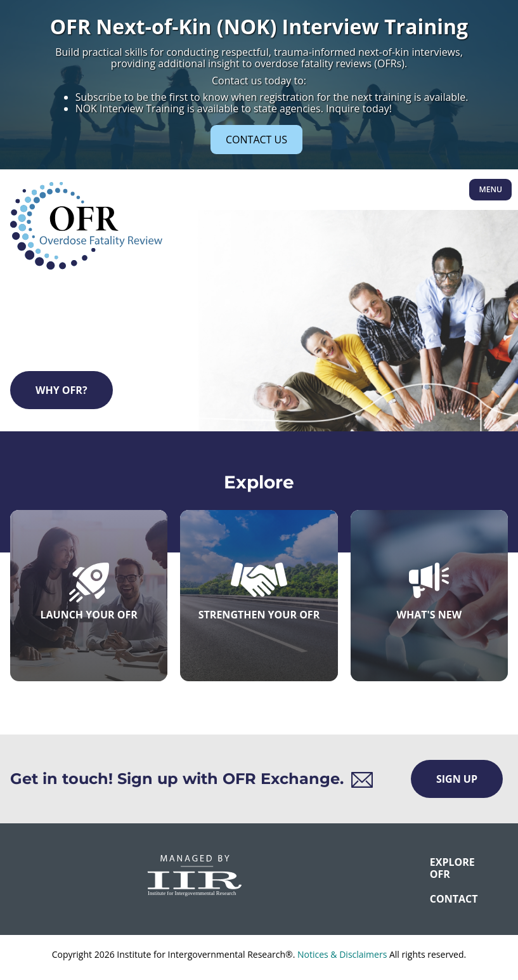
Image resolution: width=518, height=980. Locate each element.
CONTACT (438, 899)
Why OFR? (62, 390)
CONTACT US (256, 140)
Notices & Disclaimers (342, 954)
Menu (490, 189)
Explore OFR (438, 868)
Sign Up (457, 779)
